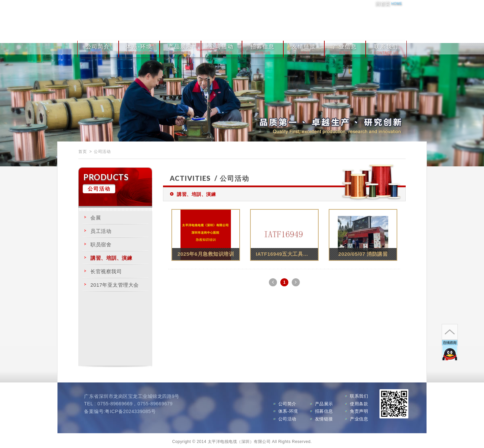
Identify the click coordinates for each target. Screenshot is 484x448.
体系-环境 (139, 47)
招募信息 (263, 47)
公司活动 (221, 47)
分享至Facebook (376, 22)
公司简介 (98, 47)
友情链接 (304, 47)
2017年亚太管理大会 (115, 282)
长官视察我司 (106, 269)
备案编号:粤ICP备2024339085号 (120, 409)
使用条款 (359, 401)
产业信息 (345, 47)
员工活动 (101, 229)
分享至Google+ (389, 22)
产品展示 (180, 47)
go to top (442, 307)
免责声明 (359, 409)
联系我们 (386, 47)
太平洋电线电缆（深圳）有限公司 (155, 21)
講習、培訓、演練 (111, 256)
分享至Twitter (402, 22)
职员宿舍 (101, 242)
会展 (96, 215)
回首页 (389, 3)
